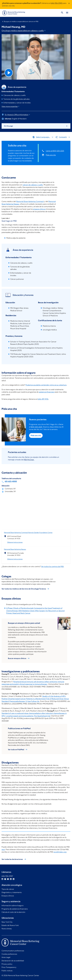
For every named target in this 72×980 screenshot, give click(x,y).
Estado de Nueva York (10, 925)
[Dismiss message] (69, 4)
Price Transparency (9, 967)
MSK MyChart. (29, 460)
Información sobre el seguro (13, 906)
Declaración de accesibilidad (13, 961)
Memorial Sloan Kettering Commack (30, 201)
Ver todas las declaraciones (12, 859)
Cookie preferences (9, 954)
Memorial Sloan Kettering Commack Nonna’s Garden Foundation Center (28, 533)
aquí (3, 849)
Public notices (7, 971)
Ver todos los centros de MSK (52, 567)
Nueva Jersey (7, 929)
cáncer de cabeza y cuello (33, 185)
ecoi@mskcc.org (60, 852)
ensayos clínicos (39, 209)
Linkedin (14, 879)
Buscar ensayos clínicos (17, 658)
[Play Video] (9, 73)
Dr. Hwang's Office (18, 115)
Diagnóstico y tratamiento (12, 892)
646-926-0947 (7, 876)
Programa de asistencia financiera (15, 909)
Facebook (5, 879)
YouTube (11, 879)
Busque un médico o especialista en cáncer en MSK (21, 21)
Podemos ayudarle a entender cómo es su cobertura (46, 385)
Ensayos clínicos (8, 896)
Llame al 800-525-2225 (55, 151)
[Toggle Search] (62, 13)
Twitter (8, 879)
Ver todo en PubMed (16, 750)
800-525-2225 (36, 427)
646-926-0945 (57, 3)
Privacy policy (7, 964)
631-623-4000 (11, 481)
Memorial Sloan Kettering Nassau (15, 549)
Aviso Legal (6, 957)
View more (11, 106)
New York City (7, 922)
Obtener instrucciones (15, 542)
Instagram (2, 879)
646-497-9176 (43, 399)
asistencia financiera (47, 392)
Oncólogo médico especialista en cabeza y (24, 31)
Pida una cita (51, 155)
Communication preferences (13, 951)
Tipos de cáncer (8, 889)
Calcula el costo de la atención (13, 912)
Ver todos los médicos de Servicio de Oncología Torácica (24, 589)
